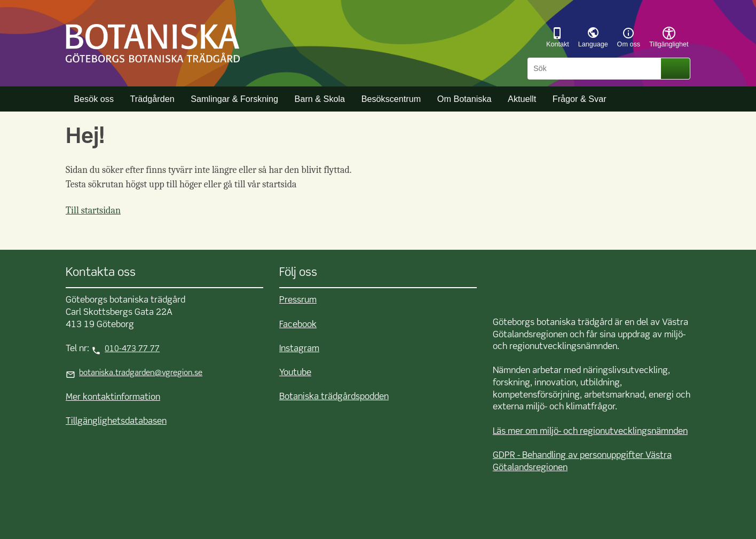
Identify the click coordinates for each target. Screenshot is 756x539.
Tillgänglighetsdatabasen (116, 421)
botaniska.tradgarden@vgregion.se (141, 373)
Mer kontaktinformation (113, 397)
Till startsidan (93, 211)
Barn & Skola (320, 99)
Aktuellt (522, 99)
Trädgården (152, 99)
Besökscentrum (391, 99)
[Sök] (596, 69)
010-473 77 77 (132, 349)
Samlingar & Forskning (234, 99)
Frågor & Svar (580, 99)
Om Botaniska (464, 99)
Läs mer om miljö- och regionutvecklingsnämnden (590, 431)
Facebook (298, 325)
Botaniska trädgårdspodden (334, 397)
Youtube (295, 373)
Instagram (299, 349)
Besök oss (94, 99)
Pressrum (298, 300)
